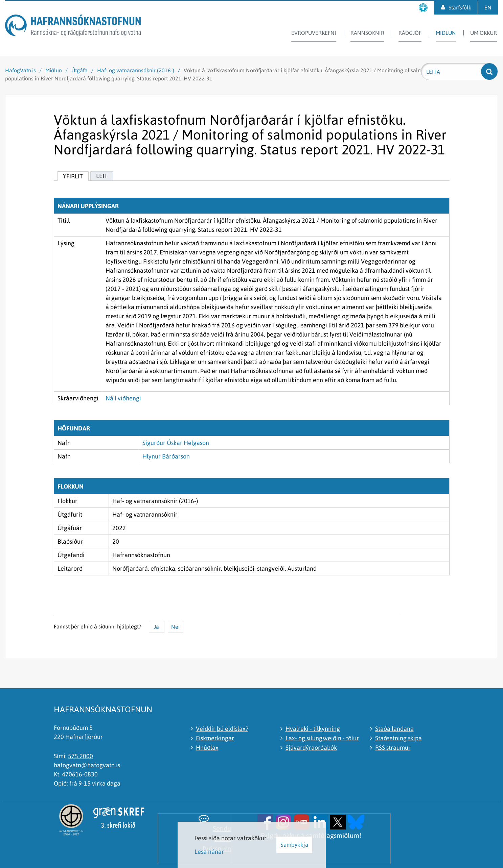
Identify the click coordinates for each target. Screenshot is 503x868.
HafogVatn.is (20, 70)
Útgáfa (79, 70)
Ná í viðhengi (123, 398)
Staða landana (394, 729)
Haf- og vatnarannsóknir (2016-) (136, 70)
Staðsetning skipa (398, 738)
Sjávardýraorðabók (311, 748)
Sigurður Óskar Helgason (176, 443)
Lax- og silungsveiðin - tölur (322, 738)
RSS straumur (393, 748)
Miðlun (54, 70)
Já (156, 627)
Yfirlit (73, 176)
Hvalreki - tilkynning (313, 729)
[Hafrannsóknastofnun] (73, 27)
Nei (175, 627)
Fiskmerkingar (215, 738)
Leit (102, 176)
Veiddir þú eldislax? (222, 729)
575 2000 (81, 756)
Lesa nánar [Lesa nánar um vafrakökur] (209, 852)
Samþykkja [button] (294, 845)
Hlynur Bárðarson (166, 456)
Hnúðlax (207, 748)
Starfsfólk (460, 7)
